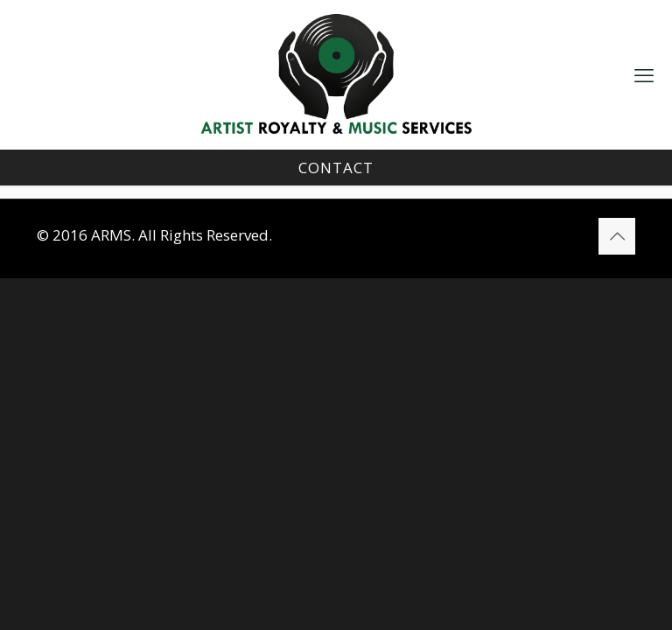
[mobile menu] (644, 74)
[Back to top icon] (617, 236)
